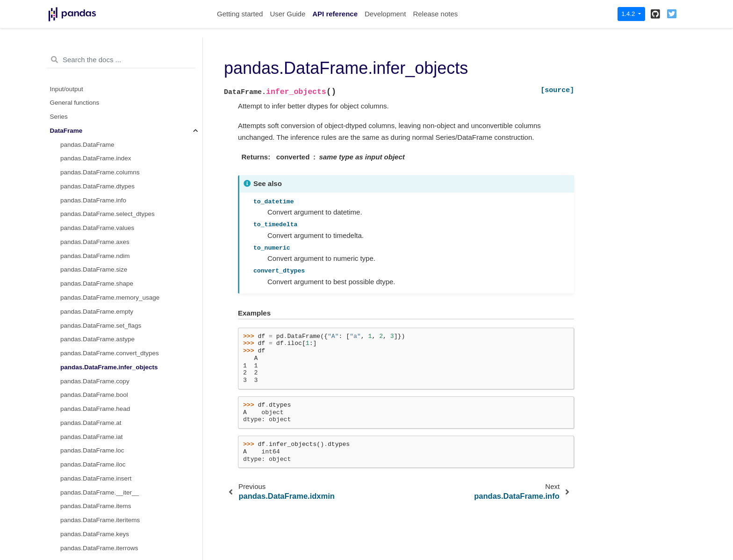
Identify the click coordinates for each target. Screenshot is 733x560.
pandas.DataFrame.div (92, 494)
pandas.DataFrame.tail (92, 355)
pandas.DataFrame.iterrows (99, 300)
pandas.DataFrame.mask (96, 425)
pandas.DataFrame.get (93, 383)
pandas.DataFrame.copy (95, 133)
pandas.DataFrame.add (93, 453)
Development (385, 14)
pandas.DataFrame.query (96, 439)
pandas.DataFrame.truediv (98, 508)
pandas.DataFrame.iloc (93, 216)
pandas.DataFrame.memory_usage (110, 49)
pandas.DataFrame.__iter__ (100, 244)
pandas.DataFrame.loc (92, 202)
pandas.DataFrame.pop (93, 341)
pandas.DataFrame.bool (94, 147)
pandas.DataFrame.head (95, 161)
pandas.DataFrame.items (96, 258)
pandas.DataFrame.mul (93, 481)
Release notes (435, 14)
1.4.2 (629, 14)
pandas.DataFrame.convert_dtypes (110, 105)
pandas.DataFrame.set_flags (101, 77)
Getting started (240, 14)
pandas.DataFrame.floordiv (98, 522)
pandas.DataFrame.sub (93, 467)
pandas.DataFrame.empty (97, 63)
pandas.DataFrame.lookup (97, 327)
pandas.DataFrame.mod (94, 536)
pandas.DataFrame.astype (97, 91)
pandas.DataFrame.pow (94, 550)
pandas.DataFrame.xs (91, 370)
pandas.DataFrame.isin (93, 397)
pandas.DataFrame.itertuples (101, 314)
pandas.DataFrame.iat (92, 189)
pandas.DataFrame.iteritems (100, 272)
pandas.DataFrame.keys (95, 286)
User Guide (287, 14)
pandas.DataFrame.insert (96, 230)
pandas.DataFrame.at (91, 175)
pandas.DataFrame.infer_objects (109, 119)
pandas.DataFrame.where (97, 411)
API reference (335, 14)
